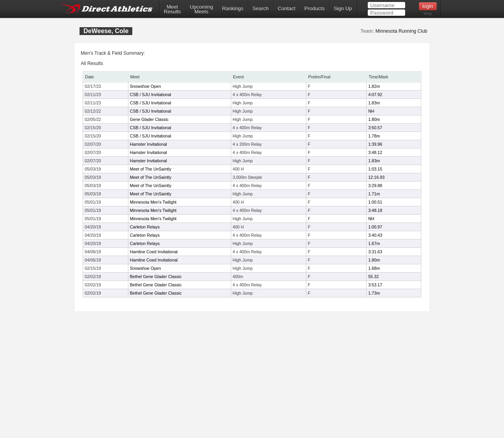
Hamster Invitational (148, 144)
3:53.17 (375, 285)
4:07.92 (375, 95)
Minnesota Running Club (401, 31)
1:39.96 (375, 144)
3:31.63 (375, 252)
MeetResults (172, 9)
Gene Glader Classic (149, 119)
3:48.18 (375, 210)
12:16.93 (376, 177)
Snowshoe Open (145, 86)
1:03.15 (375, 169)
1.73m (374, 293)
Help (428, 14)
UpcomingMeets (201, 9)
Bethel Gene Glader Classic (156, 277)
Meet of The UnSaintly (151, 169)
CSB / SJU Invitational (151, 95)
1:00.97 (375, 227)
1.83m (374, 103)
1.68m (374, 268)
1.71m (374, 194)
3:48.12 (375, 152)
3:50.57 (375, 128)
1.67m (374, 243)
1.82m (374, 86)
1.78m (374, 136)
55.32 (373, 277)
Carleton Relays (145, 227)
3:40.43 (375, 235)
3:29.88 (375, 186)
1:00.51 (375, 202)
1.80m (374, 119)
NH (371, 111)
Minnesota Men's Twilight (153, 202)
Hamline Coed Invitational (154, 252)
